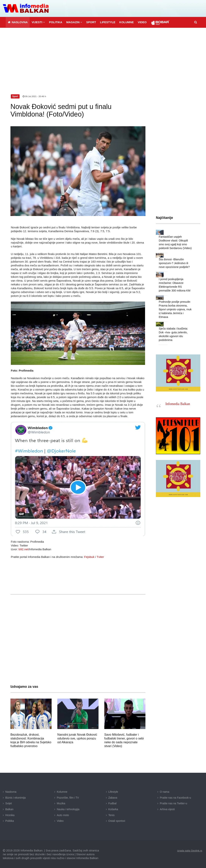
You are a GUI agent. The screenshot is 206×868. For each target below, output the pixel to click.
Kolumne (62, 791)
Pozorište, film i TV (68, 797)
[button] (38, 22)
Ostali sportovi (117, 820)
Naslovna (11, 791)
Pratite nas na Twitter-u (174, 803)
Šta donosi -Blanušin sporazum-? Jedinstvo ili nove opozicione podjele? (174, 263)
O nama (165, 791)
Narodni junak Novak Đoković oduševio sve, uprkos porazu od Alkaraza (77, 738)
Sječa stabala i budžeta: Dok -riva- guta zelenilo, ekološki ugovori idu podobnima (176, 327)
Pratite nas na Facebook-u (175, 797)
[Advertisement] (103, 56)
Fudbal (112, 803)
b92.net (23, 549)
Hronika (10, 815)
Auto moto (63, 815)
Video (60, 820)
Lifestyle (113, 791)
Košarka (113, 809)
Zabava (113, 797)
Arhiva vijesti (167, 809)
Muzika (61, 803)
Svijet (9, 803)
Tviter (100, 556)
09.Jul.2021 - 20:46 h (35, 96)
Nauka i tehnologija (68, 809)
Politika (10, 820)
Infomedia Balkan (178, 395)
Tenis (112, 815)
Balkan (9, 809)
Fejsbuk (89, 556)
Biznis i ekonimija (15, 797)
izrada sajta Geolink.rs (189, 850)
